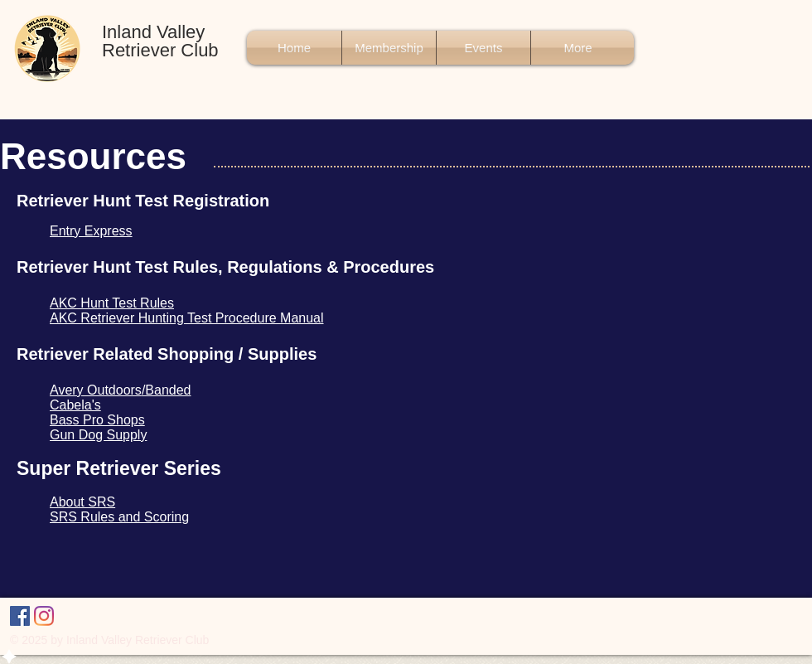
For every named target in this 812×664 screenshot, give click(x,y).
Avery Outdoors (96, 390)
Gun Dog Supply (98, 435)
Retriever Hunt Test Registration (143, 201)
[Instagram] (44, 616)
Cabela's (75, 405)
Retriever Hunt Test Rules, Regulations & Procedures (225, 267)
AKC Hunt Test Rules (112, 303)
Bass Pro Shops (97, 420)
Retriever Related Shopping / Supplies (167, 354)
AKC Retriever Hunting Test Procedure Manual (187, 318)
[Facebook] (20, 616)
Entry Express (91, 231)
